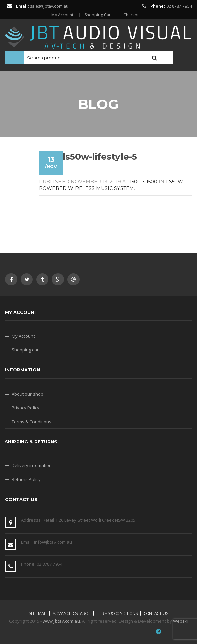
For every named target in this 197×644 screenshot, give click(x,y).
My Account (62, 15)
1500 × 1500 (144, 182)
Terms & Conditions (31, 422)
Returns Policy (26, 479)
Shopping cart (26, 350)
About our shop (27, 394)
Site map (38, 613)
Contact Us (156, 613)
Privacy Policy (25, 408)
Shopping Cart (98, 15)
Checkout (132, 15)
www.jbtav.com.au (61, 621)
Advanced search (72, 613)
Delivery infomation (32, 465)
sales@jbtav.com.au (49, 6)
